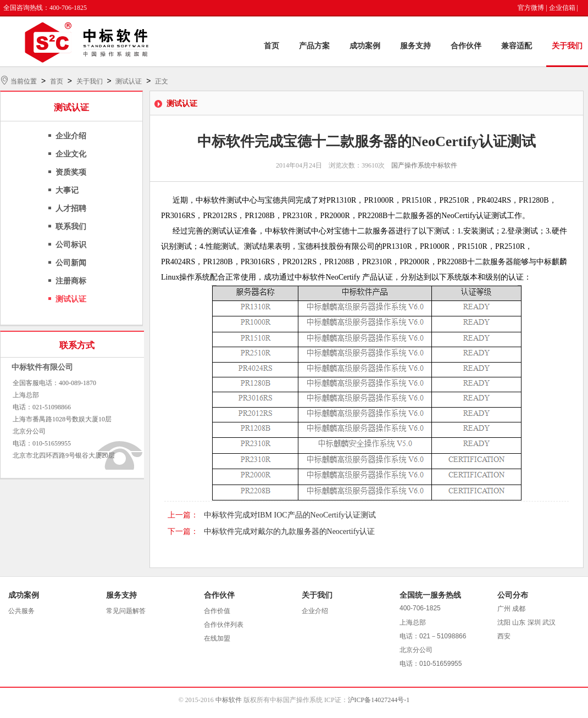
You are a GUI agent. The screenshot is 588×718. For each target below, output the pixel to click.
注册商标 (71, 281)
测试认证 (129, 81)
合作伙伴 (466, 46)
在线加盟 (217, 638)
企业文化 (71, 154)
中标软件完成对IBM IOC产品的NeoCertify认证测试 (290, 515)
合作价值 (217, 611)
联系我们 (71, 227)
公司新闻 (71, 263)
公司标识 (71, 245)
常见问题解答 (126, 611)
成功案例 (365, 46)
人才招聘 (71, 208)
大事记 (67, 190)
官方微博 (531, 8)
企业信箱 (562, 8)
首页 (271, 46)
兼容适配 (517, 46)
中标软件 (229, 700)
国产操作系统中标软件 (424, 165)
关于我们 (567, 46)
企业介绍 (71, 136)
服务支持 (415, 46)
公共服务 (21, 611)
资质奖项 (71, 172)
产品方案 (314, 46)
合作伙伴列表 (224, 625)
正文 (162, 81)
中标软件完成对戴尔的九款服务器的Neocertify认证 (290, 531)
